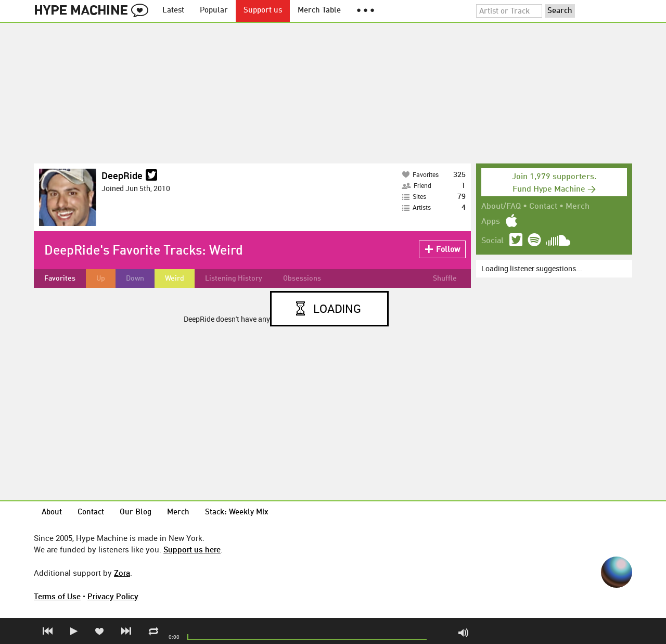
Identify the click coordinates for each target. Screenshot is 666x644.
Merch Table (319, 11)
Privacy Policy (113, 596)
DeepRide (122, 175)
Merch (578, 207)
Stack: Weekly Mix (237, 513)
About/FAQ (501, 207)
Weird (175, 279)
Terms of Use (57, 596)
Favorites (60, 279)
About (52, 513)
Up (101, 279)
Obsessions (302, 279)
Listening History (234, 279)
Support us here (192, 549)
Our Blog (136, 513)
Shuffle (445, 279)
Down (135, 279)
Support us (263, 11)
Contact (543, 207)
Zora (122, 573)
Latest (173, 11)
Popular (214, 11)
